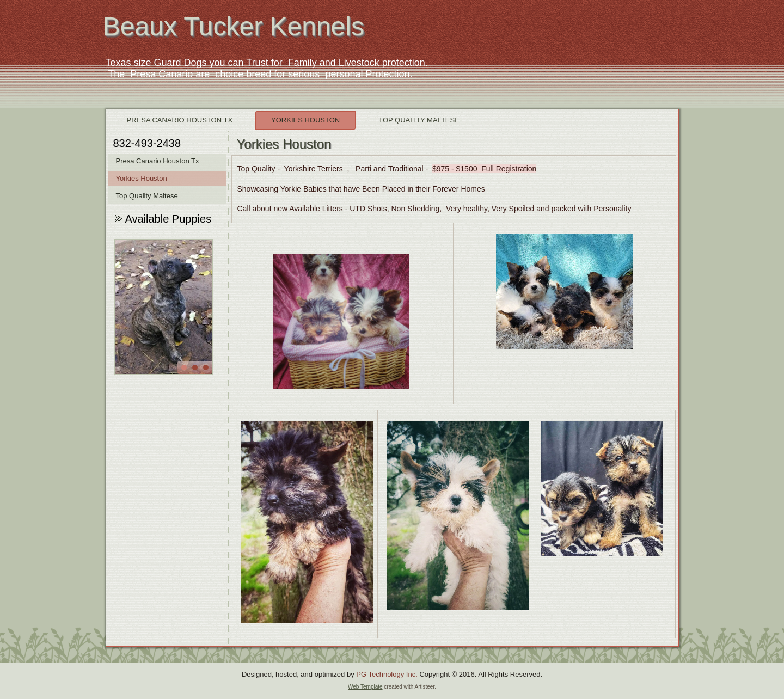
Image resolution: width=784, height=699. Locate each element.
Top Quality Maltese (419, 120)
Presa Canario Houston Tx (180, 120)
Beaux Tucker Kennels (234, 26)
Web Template (365, 687)
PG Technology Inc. (387, 674)
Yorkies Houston (305, 120)
